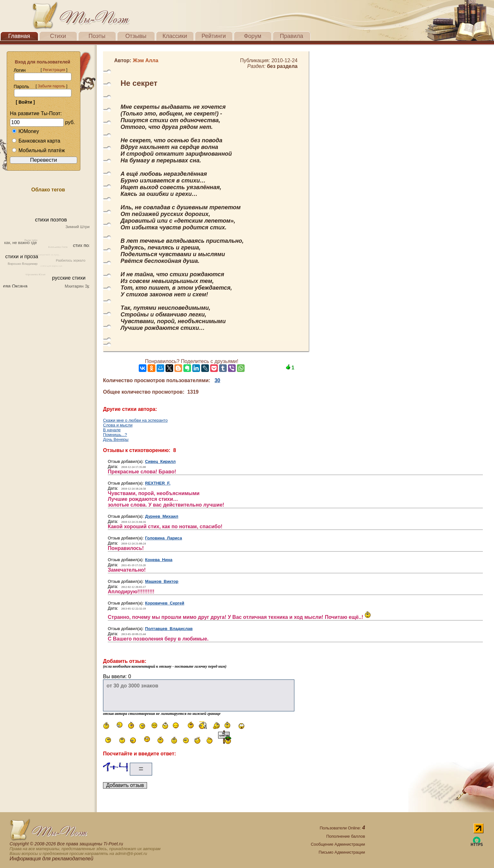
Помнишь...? (115, 435)
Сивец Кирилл (160, 461)
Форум (253, 36)
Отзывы (136, 36)
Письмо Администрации (342, 852)
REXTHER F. (158, 483)
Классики (175, 36)
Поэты (97, 36)
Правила (291, 36)
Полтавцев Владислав (169, 629)
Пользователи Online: (342, 828)
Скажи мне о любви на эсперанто (135, 420)
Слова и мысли (118, 425)
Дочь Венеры (116, 439)
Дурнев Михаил (162, 516)
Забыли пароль (51, 86)
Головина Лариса (164, 538)
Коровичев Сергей (165, 603)
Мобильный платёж (38, 150)
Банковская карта (36, 141)
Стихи (58, 36)
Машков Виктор (162, 581)
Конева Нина (159, 560)
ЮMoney (25, 131)
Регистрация (54, 70)
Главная (19, 36)
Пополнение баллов (346, 836)
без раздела (282, 66)
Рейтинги (214, 36)
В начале (112, 430)
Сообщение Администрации (338, 844)
